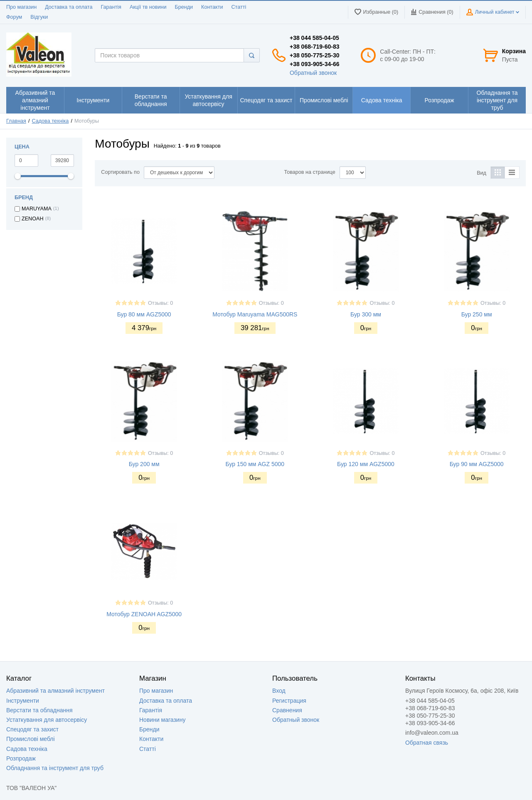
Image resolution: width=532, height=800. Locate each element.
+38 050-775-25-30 (315, 55)
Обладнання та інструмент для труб (55, 768)
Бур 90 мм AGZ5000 (477, 464)
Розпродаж (21, 758)
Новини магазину (162, 720)
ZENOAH (32, 219)
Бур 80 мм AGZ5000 (144, 314)
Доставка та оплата (69, 7)
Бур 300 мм (366, 314)
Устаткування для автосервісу (47, 720)
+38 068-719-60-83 (315, 47)
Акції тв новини (148, 7)
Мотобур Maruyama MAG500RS (255, 314)
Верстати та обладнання (39, 710)
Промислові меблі (31, 739)
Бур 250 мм (477, 314)
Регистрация (289, 701)
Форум (14, 17)
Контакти (212, 7)
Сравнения (287, 710)
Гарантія (111, 7)
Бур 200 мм (144, 464)
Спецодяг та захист (32, 729)
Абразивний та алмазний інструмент (55, 691)
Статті (239, 7)
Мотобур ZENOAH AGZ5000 (144, 614)
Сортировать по (120, 172)
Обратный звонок (313, 73)
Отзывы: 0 (160, 303)
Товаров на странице (310, 172)
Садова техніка (50, 121)
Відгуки (39, 17)
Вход (279, 691)
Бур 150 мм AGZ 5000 (255, 464)
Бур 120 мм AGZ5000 (366, 464)
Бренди (184, 7)
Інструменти (23, 701)
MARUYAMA (37, 209)
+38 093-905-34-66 (315, 64)
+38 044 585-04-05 (314, 38)
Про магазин (21, 7)
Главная (16, 121)
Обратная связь (427, 743)
